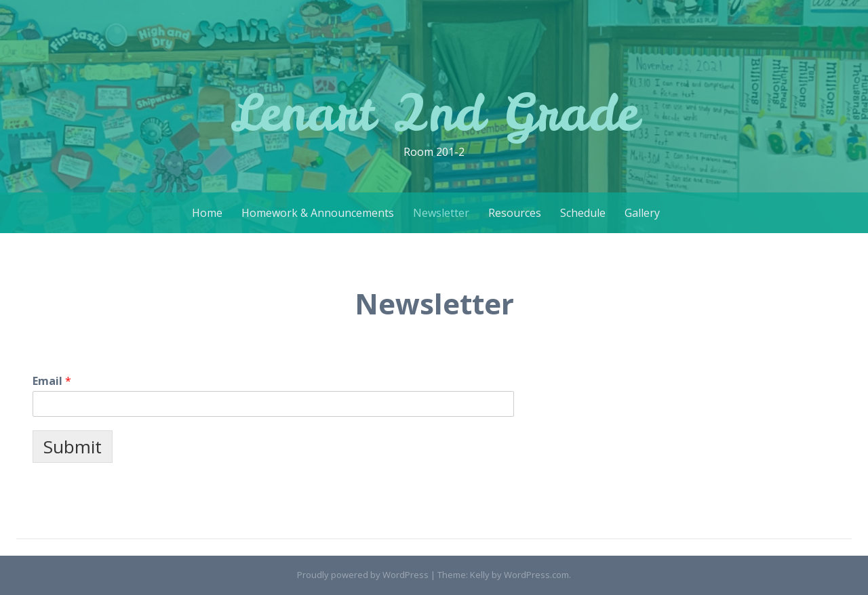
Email (52, 381)
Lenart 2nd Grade (434, 112)
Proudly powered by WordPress (363, 575)
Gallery (642, 213)
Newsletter (441, 213)
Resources (515, 213)
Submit (73, 447)
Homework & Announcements (318, 213)
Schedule (583, 213)
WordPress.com (536, 575)
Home (207, 213)
